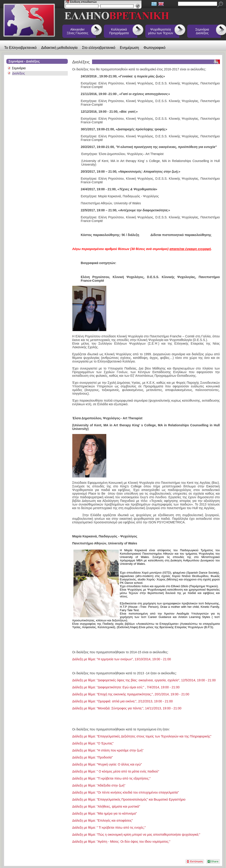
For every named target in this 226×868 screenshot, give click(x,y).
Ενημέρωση (129, 48)
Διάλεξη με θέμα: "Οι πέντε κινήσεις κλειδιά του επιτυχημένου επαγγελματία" (126, 792)
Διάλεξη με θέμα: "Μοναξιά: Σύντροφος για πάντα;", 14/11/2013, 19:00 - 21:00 (127, 708)
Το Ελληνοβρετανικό (21, 48)
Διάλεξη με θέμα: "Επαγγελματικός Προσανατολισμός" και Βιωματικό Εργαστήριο (129, 799)
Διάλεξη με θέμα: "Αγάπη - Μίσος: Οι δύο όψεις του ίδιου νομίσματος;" (121, 842)
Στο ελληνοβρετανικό (99, 48)
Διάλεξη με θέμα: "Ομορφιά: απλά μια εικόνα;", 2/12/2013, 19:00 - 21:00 (123, 701)
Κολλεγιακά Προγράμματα (119, 31)
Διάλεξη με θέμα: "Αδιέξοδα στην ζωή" (99, 785)
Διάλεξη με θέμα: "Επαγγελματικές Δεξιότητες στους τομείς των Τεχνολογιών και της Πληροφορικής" (142, 736)
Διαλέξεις (19, 73)
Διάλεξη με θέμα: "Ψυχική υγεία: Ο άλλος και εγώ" (107, 764)
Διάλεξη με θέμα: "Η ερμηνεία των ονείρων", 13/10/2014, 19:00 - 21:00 (122, 659)
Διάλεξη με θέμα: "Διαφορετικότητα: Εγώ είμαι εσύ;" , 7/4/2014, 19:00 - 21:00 (126, 687)
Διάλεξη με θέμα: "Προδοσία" (93, 757)
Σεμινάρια (19, 68)
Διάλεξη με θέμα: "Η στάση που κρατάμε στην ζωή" (108, 750)
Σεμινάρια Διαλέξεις (202, 31)
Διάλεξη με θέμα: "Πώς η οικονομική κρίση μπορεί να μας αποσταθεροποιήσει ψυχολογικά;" (136, 835)
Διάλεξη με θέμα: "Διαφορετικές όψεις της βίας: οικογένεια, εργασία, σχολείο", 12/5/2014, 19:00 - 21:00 (144, 680)
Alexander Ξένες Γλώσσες (77, 31)
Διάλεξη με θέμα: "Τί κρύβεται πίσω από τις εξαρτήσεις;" (112, 778)
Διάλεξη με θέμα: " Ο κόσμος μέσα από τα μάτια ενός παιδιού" (116, 771)
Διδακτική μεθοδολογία (59, 48)
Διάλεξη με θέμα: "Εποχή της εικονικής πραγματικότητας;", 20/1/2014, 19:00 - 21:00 (131, 694)
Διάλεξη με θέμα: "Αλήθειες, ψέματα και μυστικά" (106, 806)
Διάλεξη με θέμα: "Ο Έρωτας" (93, 743)
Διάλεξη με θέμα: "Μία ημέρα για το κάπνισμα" (105, 813)
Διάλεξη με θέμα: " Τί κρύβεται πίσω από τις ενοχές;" (109, 827)
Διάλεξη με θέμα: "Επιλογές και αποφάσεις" (103, 820)
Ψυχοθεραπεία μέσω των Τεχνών (160, 31)
